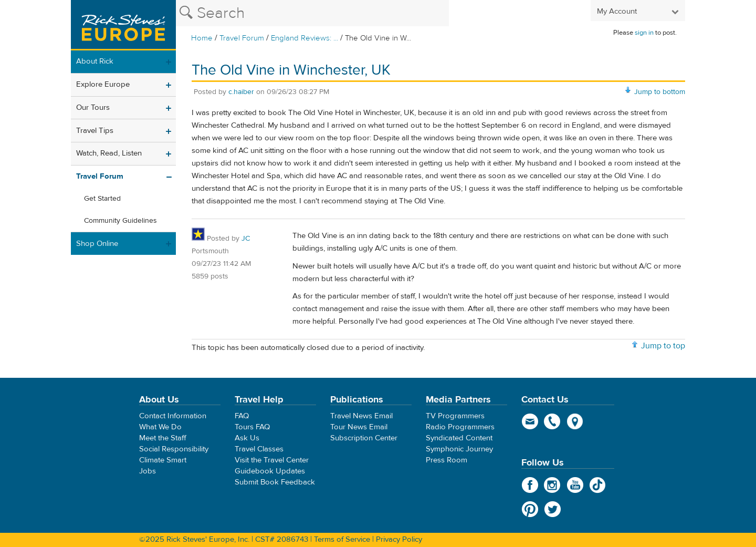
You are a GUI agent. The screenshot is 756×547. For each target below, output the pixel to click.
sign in (644, 33)
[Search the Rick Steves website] (312, 13)
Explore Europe (103, 84)
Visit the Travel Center (272, 460)
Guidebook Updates (270, 471)
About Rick (95, 61)
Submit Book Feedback (275, 482)
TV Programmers (455, 416)
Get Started (102, 199)
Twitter (553, 509)
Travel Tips (95, 131)
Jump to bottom (660, 92)
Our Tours (93, 107)
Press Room (447, 460)
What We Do (160, 427)
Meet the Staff (163, 438)
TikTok (598, 485)
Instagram (553, 485)
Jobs (148, 471)
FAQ (242, 416)
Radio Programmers (460, 427)
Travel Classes (259, 449)
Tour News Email (359, 427)
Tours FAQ (252, 427)
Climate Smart (163, 460)
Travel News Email (361, 416)
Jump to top (663, 346)
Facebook (530, 485)
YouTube (575, 485)
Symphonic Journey (459, 449)
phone (553, 421)
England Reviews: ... (304, 38)
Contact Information (173, 416)
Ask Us (247, 438)
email (530, 421)
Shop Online (97, 244)
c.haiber (241, 92)
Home (202, 38)
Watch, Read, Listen (109, 153)
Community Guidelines (120, 221)
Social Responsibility (174, 449)
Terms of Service (342, 539)
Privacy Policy (399, 539)
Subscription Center (364, 438)
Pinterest (530, 509)
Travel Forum (242, 38)
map (575, 421)
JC (246, 239)
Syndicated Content (459, 438)
